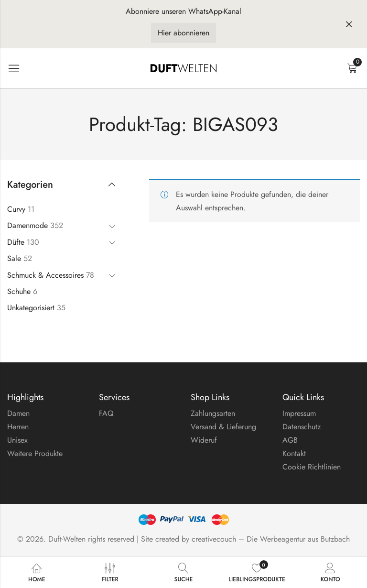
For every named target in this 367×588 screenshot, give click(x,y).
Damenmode (27, 225)
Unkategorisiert (31, 308)
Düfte (16, 242)
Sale (14, 258)
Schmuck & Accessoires (45, 275)
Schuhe (19, 291)
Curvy (16, 209)
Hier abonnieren (183, 33)
